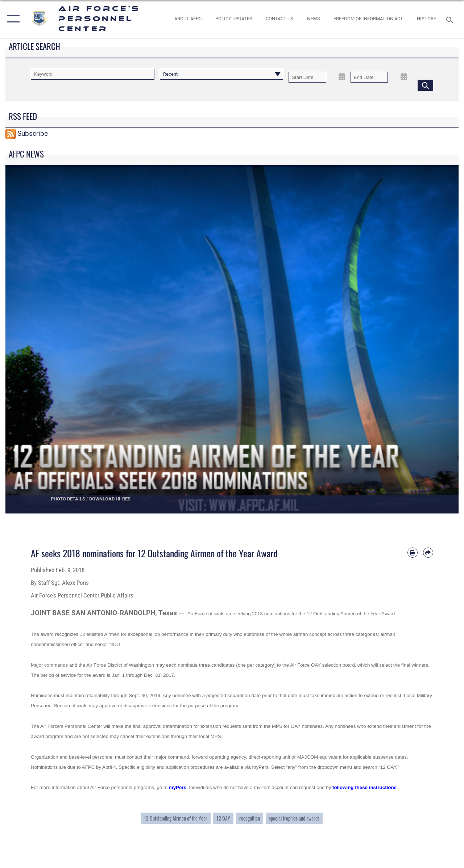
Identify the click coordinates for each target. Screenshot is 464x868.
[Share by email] (428, 553)
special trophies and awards (294, 818)
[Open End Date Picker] (404, 77)
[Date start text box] (307, 77)
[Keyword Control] (93, 74)
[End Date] (369, 77)
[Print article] (413, 553)
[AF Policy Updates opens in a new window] (234, 19)
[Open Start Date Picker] (342, 77)
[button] (12, 19)
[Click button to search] (425, 85)
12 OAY (223, 818)
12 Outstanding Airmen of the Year (176, 818)
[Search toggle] (451, 19)
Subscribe (33, 134)
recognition (250, 818)
